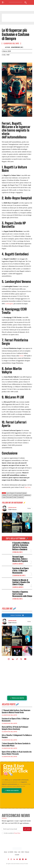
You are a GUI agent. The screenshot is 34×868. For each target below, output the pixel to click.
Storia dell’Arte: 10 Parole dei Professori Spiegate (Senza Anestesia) (15, 728)
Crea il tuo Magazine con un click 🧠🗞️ (16, 770)
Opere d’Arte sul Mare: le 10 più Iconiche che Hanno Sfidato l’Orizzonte (17, 753)
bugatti (13, 493)
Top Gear (28, 487)
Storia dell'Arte (17, 552)
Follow (29, 622)
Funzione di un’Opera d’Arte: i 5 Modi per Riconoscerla (21, 571)
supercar (21, 497)
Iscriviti (27, 829)
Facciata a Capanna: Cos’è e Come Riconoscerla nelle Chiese (22, 594)
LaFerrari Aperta (17, 495)
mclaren (10, 497)
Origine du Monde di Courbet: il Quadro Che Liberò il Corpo (21, 582)
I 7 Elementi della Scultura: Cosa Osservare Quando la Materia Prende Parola (16, 711)
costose (19, 493)
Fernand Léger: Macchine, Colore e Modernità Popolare (20, 559)
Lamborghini (9, 304)
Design (24, 493)
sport (15, 497)
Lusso (4, 497)
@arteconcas (12, 621)
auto (8, 493)
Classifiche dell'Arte (19, 576)
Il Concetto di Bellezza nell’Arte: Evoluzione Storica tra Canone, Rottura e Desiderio (21, 546)
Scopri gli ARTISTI (18, 564)
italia (10, 495)
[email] (12, 829)
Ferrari (21, 356)
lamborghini (27, 495)
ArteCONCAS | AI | (17, 47)
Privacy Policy (17, 833)
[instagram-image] (7, 631)
